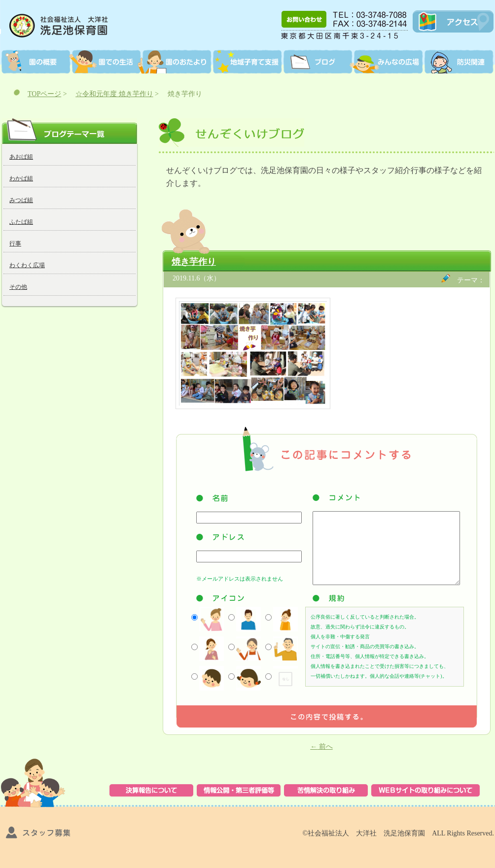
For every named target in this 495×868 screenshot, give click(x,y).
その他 (18, 287)
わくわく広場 (27, 265)
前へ (321, 746)
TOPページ (44, 94)
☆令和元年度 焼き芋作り (114, 94)
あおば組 (21, 157)
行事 (15, 243)
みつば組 (21, 200)
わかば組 (21, 178)
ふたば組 (21, 222)
